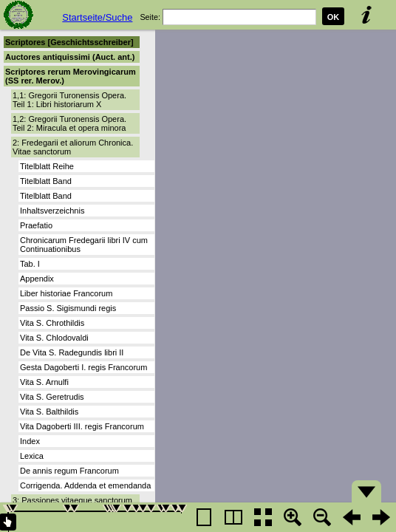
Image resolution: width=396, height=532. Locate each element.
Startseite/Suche (97, 17)
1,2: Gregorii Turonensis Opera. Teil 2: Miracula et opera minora (69, 123)
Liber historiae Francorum (66, 293)
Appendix (37, 279)
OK (334, 17)
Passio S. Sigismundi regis (68, 308)
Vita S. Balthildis (49, 412)
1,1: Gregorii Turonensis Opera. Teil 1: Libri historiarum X (69, 100)
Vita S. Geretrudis (52, 397)
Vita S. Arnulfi (44, 382)
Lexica (32, 456)
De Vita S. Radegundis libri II (72, 352)
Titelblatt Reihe (47, 166)
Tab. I (30, 264)
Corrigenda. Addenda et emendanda (85, 485)
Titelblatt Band (46, 181)
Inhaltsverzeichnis (52, 211)
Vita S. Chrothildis (52, 323)
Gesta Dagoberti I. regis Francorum (83, 367)
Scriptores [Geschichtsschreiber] (69, 42)
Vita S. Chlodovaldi (54, 338)
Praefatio (36, 225)
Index (30, 441)
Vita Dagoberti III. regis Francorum (82, 426)
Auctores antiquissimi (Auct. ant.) (70, 57)
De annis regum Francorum (69, 471)
